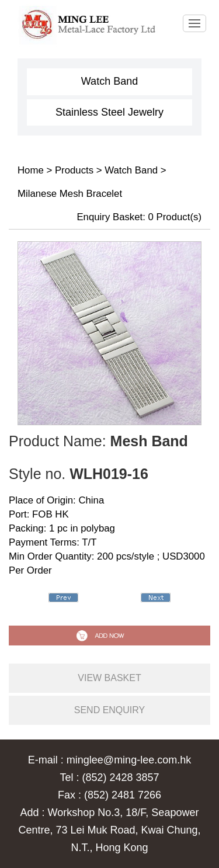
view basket (109, 678)
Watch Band (109, 81)
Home (31, 170)
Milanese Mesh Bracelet (70, 194)
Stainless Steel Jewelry (109, 112)
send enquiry (110, 710)
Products (74, 170)
